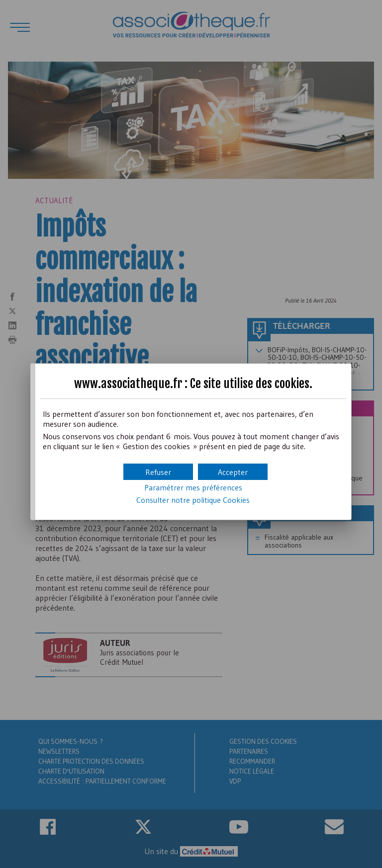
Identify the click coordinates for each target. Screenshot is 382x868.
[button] (233, 472)
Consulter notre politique (193, 500)
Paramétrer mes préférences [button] (193, 487)
